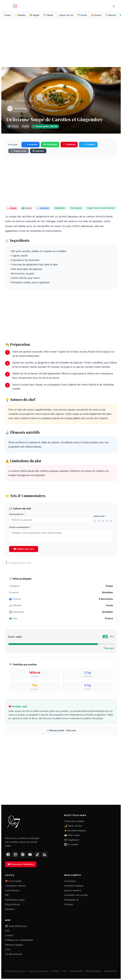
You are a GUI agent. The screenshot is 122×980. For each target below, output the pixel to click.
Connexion (70, 881)
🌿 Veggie (34, 15)
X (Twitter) (88, 145)
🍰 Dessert (96, 15)
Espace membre (73, 890)
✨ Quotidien (43, 208)
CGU (7, 949)
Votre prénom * (17, 514)
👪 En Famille (71, 844)
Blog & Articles (13, 904)
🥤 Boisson (111, 15)
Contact (9, 935)
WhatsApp (50, 145)
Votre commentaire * (20, 527)
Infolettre (10, 909)
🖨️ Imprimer (38, 151)
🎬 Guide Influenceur (16, 926)
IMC (7, 895)
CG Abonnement (14, 954)
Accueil (10, 101)
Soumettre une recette (76, 895)
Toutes (8, 15)
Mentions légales (14, 945)
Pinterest (69, 145)
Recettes (21, 101)
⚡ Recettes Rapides (75, 831)
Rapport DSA (110, 971)
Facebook (30, 145)
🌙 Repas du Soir (73, 826)
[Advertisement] (34, 44)
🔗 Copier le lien (18, 151)
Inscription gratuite (74, 886)
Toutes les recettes (74, 821)
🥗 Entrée (82, 15)
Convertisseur (12, 890)
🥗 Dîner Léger (72, 835)
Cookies (55, 971)
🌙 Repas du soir (65, 15)
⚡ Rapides (20, 15)
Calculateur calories (15, 886)
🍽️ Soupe (12, 208)
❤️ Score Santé (13, 881)
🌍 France (27, 208)
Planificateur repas (15, 900)
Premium (69, 904)
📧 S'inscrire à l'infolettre (21, 864)
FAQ (7, 931)
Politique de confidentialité (19, 940)
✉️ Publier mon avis (24, 549)
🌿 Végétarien (72, 840)
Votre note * (100, 516)
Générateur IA (71, 900)
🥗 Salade (48, 15)
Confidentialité (76, 971)
